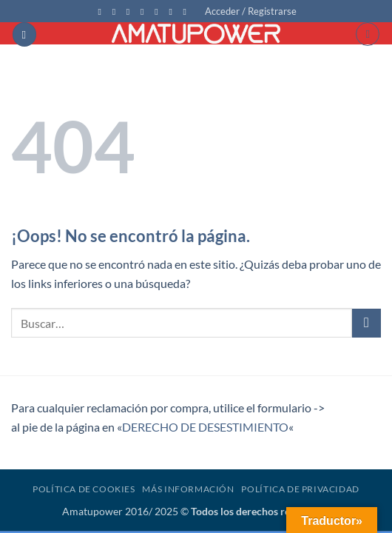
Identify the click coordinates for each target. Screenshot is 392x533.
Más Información (188, 489)
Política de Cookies (84, 489)
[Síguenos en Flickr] (188, 12)
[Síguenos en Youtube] (173, 12)
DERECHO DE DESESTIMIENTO (205, 427)
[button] (251, 11)
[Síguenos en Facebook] (102, 12)
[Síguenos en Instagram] (117, 12)
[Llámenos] (159, 12)
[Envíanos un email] (145, 12)
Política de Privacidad (300, 489)
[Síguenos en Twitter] (131, 12)
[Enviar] (366, 323)
